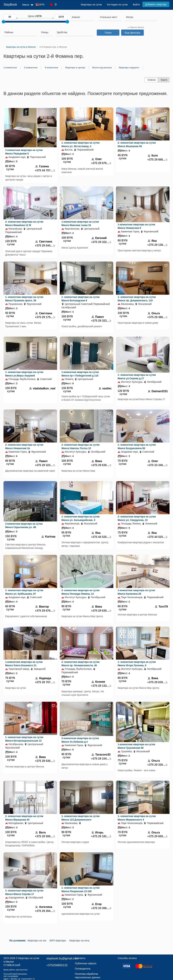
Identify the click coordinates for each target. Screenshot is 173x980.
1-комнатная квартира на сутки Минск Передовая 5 (24, 152)
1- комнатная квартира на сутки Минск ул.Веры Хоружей (24, 374)
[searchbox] (83, 17)
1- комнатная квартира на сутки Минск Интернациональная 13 (24, 739)
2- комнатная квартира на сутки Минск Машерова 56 (137, 144)
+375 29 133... (101, 686)
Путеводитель (83, 969)
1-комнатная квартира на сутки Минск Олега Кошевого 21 (24, 664)
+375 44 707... (45, 170)
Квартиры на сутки (91, 5)
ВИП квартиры (58, 941)
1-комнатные (10, 68)
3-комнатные (51, 68)
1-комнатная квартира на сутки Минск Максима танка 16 (80, 223)
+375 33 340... (158, 465)
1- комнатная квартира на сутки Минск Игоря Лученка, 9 (137, 664)
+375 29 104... (101, 759)
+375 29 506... (45, 836)
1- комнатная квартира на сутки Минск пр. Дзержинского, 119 (137, 299)
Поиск (108, 33)
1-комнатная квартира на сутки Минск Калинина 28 (136, 592)
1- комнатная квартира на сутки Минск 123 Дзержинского (80, 818)
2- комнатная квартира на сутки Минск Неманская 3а (24, 447)
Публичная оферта (86, 963)
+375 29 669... (158, 836)
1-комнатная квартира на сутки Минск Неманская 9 (136, 226)
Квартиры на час (37, 941)
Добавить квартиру (156, 4)
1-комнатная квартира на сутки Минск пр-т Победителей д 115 (80, 374)
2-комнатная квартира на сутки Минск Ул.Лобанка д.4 (80, 740)
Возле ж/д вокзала (102, 68)
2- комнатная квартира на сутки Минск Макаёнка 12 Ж (24, 223)
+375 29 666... (158, 160)
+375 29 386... (158, 317)
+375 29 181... (101, 836)
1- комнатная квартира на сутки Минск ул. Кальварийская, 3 (80, 518)
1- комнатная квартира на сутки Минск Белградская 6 (80, 299)
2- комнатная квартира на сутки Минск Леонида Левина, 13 (80, 592)
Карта (164, 80)
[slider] (3, 22)
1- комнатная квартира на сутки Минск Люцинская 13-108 (80, 890)
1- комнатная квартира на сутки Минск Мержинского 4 (137, 818)
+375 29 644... (45, 246)
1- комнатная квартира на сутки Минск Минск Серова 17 (24, 892)
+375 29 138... (158, 245)
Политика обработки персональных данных (88, 976)
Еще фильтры (132, 33)
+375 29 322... (101, 242)
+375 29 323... (101, 321)
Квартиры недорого (129, 68)
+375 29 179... (45, 317)
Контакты (80, 958)
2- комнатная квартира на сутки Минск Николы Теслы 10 (80, 447)
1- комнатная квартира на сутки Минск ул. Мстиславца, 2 (80, 144)
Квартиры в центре (75, 68)
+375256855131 (57, 965)
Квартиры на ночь (79, 941)
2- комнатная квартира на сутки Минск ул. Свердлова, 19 (137, 518)
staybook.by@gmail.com (62, 958)
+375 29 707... (45, 682)
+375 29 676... (101, 163)
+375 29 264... (45, 911)
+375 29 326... (158, 765)
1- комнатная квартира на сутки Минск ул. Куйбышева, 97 (24, 592)
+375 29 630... (101, 465)
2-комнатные (31, 68)
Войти (136, 5)
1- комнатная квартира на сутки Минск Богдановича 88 (137, 447)
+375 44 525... (101, 537)
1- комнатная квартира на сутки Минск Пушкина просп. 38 (24, 299)
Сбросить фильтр (136, 27)
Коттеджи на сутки (117, 5)
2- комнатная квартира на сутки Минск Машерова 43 (24, 818)
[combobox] (83, 18)
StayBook (10, 5)
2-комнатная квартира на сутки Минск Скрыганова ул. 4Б (24, 525)
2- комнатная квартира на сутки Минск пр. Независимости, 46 (80, 664)
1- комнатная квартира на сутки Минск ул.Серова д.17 (137, 377)
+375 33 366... (101, 908)
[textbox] (109, 17)
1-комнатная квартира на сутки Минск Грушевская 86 (136, 746)
